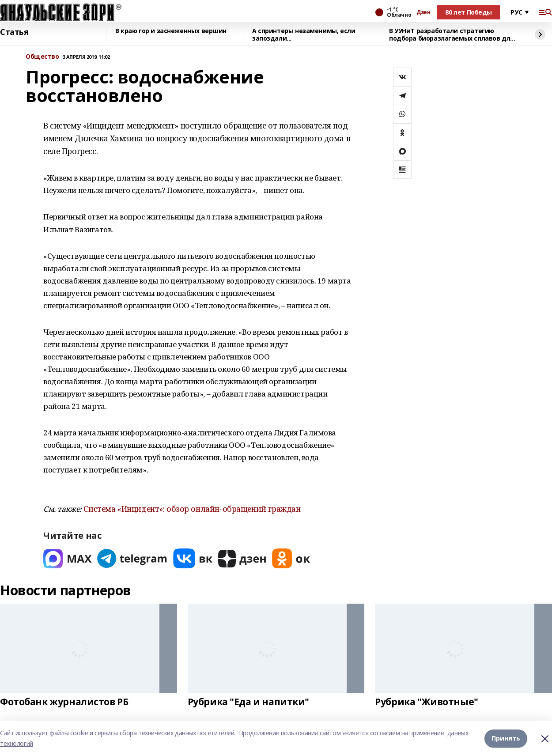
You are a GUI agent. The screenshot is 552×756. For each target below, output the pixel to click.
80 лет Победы (469, 12)
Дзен (423, 12)
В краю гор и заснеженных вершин (171, 31)
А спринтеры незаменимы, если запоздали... (304, 35)
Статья (14, 32)
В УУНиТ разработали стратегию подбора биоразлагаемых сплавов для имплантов (452, 35)
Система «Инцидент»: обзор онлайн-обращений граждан (192, 509)
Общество (42, 57)
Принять (506, 738)
